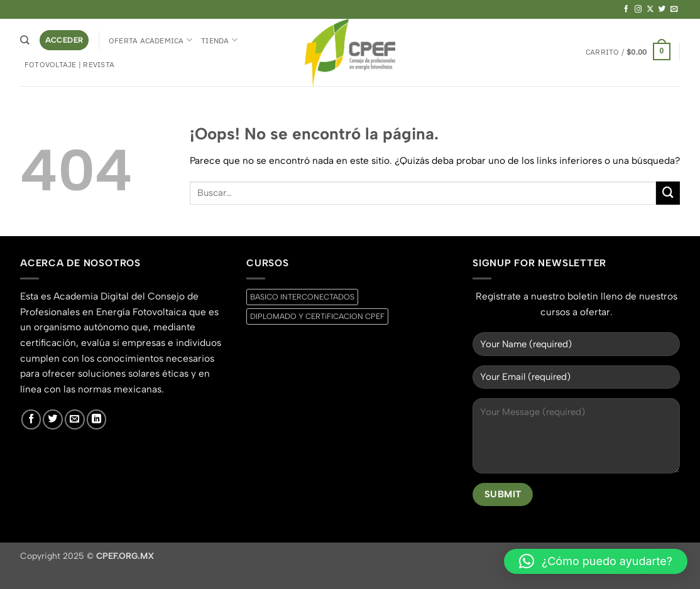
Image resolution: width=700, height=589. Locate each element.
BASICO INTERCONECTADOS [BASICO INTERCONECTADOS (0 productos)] (302, 297)
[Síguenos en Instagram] (638, 9)
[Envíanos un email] (674, 9)
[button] (64, 40)
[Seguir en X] (650, 9)
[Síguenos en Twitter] (662, 9)
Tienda (219, 40)
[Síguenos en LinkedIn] (97, 419)
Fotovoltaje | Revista (69, 64)
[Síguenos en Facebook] (626, 9)
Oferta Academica (150, 40)
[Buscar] (25, 40)
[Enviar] (668, 193)
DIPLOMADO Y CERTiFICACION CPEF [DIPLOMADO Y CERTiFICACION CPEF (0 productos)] (317, 316)
